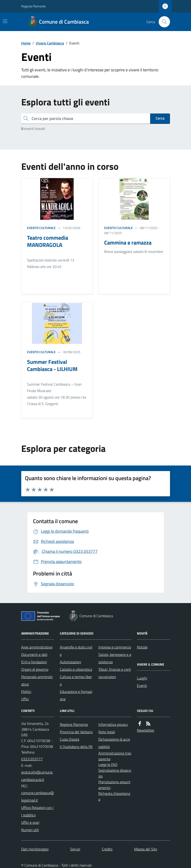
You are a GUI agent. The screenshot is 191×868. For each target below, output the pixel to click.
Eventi (142, 686)
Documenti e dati (34, 654)
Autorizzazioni (70, 662)
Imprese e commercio (115, 647)
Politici (26, 692)
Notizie (142, 647)
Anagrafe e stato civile (76, 651)
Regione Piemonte (33, 6)
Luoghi (142, 678)
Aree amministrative (37, 647)
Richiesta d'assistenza (114, 796)
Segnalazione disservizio (115, 773)
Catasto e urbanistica (76, 669)
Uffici (25, 699)
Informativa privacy (113, 724)
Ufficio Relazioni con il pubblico (37, 811)
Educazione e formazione (76, 695)
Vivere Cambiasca (50, 43)
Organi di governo (35, 669)
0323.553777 (32, 759)
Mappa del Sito (146, 849)
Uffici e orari (30, 822)
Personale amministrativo (37, 680)
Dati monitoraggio (35, 849)
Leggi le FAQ (108, 764)
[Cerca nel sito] (162, 22)
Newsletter (146, 730)
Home (26, 43)
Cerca (160, 118)
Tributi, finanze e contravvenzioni (115, 673)
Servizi (75, 849)
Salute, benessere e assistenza (115, 658)
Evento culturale (41, 228)
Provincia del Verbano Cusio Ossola (76, 736)
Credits (107, 849)
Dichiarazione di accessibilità (114, 743)
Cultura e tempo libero (76, 680)
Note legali (107, 732)
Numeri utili (30, 830)
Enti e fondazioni (34, 662)
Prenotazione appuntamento (114, 785)
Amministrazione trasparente (115, 756)
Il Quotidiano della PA (76, 747)
